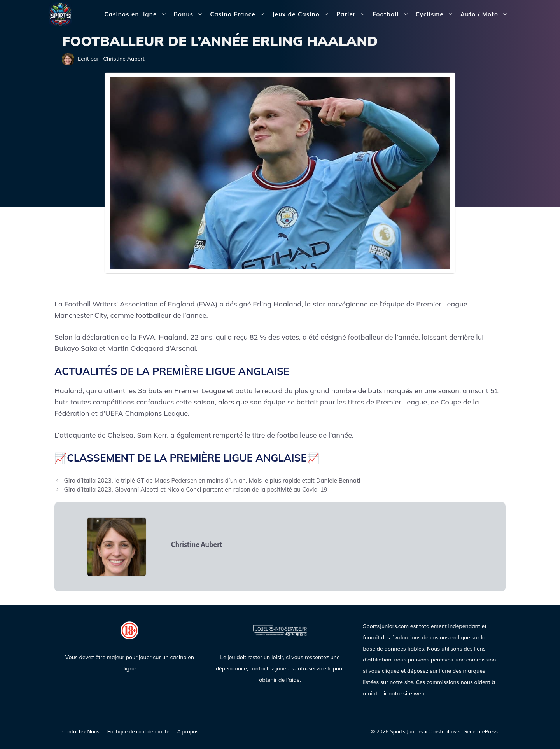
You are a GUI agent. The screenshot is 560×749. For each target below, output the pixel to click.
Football (392, 14)
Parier (353, 14)
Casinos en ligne (137, 14)
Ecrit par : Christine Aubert (111, 59)
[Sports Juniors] (60, 14)
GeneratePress (480, 731)
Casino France (239, 14)
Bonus (190, 14)
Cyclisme (436, 14)
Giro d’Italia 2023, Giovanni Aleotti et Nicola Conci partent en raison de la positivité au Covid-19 (195, 489)
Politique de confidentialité (138, 731)
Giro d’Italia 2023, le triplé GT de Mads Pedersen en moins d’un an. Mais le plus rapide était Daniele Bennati (212, 480)
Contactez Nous (81, 731)
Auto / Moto (486, 14)
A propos (188, 731)
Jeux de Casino (303, 14)
